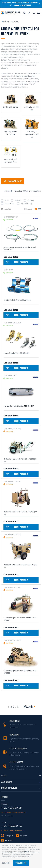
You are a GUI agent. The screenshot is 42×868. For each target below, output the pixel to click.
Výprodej (29, 201)
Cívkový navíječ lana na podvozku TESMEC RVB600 (20, 672)
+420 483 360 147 (12, 826)
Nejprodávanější (25, 204)
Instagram (9, 836)
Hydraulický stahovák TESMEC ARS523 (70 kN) (20, 566)
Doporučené (8, 204)
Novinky (16, 201)
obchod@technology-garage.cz (13, 812)
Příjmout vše (21, 863)
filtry (13, 181)
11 (18, 707)
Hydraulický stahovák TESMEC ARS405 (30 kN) (20, 513)
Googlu (26, 851)
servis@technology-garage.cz (13, 830)
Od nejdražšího (35, 191)
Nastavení (6, 863)
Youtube (23, 836)
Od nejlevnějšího (21, 191)
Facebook (9, 840)
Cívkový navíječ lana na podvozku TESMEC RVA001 (20, 619)
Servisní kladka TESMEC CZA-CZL (16, 353)
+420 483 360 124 (12, 808)
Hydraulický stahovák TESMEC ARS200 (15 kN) (20, 460)
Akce (5, 201)
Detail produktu (17, 262)
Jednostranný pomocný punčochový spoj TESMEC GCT (20, 248)
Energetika (14, 21)
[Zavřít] (39, 4)
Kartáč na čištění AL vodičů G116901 (17, 300)
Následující (29, 707)
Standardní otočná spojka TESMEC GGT (19, 406)
